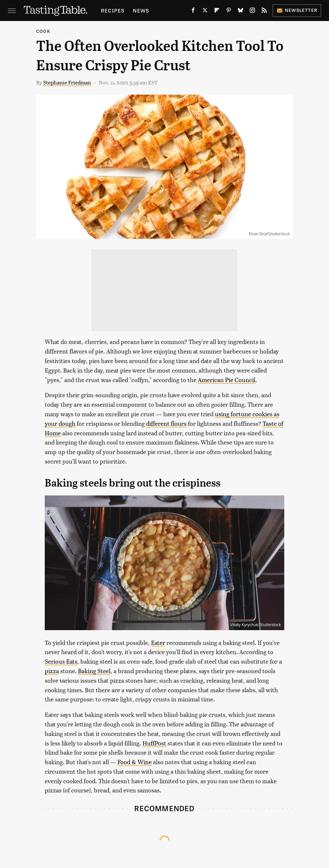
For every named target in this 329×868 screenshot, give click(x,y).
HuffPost (154, 743)
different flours (166, 423)
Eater (158, 642)
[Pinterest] (229, 11)
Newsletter (297, 10)
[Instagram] (252, 11)
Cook (43, 31)
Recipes (113, 10)
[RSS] (264, 11)
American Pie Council (227, 380)
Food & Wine (135, 762)
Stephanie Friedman (67, 82)
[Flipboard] (217, 11)
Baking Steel (94, 671)
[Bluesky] (240, 11)
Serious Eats (61, 661)
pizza (52, 671)
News (141, 10)
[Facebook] (193, 11)
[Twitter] (205, 11)
